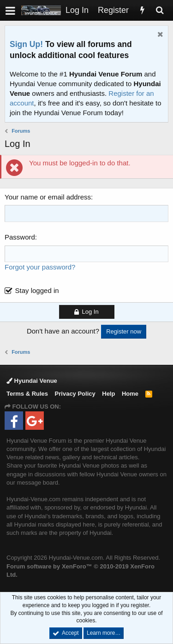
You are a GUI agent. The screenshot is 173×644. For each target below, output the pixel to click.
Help (108, 394)
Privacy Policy (75, 394)
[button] (10, 10)
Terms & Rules (27, 394)
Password (20, 237)
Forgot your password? (40, 267)
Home (130, 394)
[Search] (160, 10)
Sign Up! (26, 44)
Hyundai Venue (32, 381)
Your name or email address (48, 197)
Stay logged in (37, 290)
